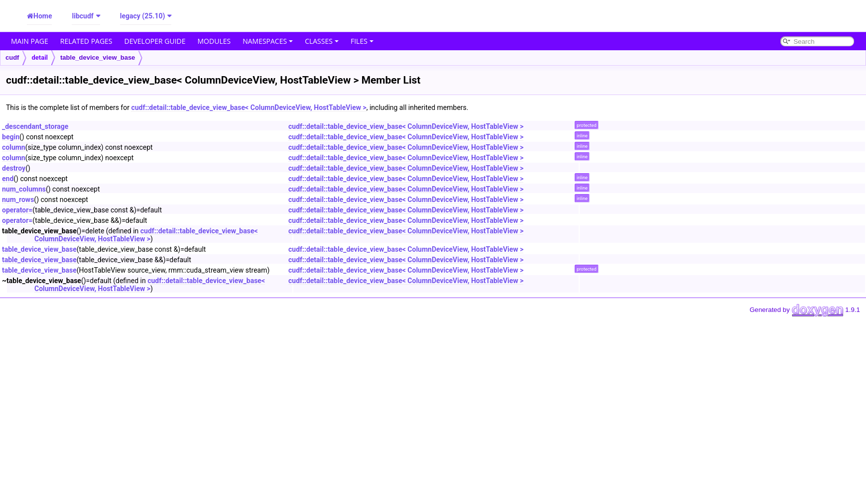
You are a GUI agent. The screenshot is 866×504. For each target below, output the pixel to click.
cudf (12, 57)
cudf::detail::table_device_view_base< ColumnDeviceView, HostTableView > (248, 107)
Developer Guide (155, 41)
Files (362, 41)
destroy (14, 168)
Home (43, 16)
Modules (214, 41)
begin (11, 137)
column (14, 147)
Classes (322, 41)
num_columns (24, 189)
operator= (17, 210)
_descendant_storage (35, 126)
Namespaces (268, 41)
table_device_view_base (98, 57)
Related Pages (86, 41)
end (8, 179)
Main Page (30, 41)
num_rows (18, 200)
